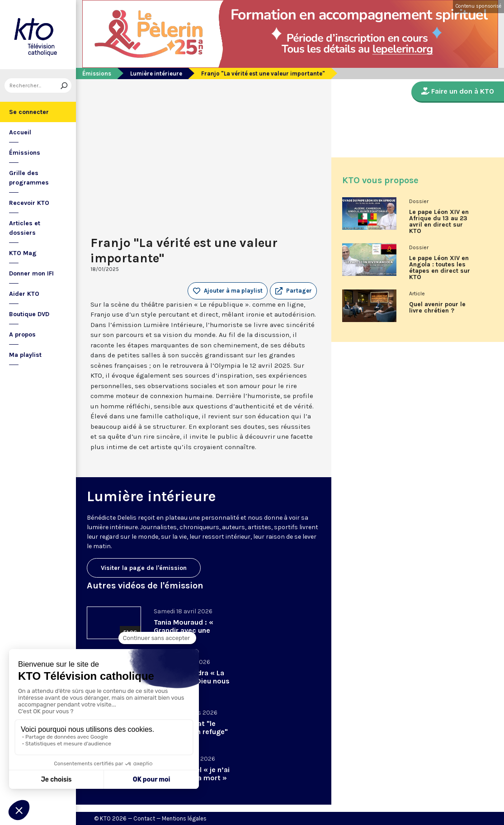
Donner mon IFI (31, 273)
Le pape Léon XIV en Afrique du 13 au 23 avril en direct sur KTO (439, 222)
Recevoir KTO (29, 203)
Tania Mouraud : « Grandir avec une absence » (184, 630)
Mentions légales (184, 818)
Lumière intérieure (156, 73)
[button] (293, 291)
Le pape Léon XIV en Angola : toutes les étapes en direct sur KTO (440, 268)
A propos (22, 334)
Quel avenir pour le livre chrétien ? (437, 308)
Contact (144, 818)
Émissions (25, 153)
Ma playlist (25, 355)
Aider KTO (24, 294)
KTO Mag (23, 253)
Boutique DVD (29, 314)
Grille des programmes (29, 178)
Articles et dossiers (25, 228)
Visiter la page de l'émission (144, 568)
